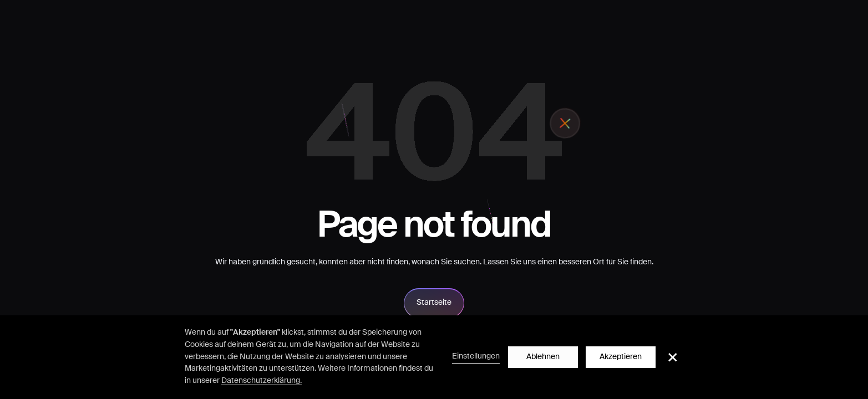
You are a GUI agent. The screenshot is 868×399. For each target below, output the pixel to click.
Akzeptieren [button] (621, 357)
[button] (673, 357)
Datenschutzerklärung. (262, 381)
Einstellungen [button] (476, 356)
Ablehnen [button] (543, 357)
